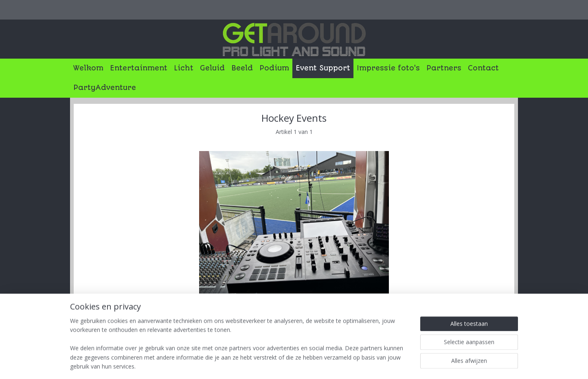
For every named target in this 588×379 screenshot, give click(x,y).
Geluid (212, 68)
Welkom (88, 68)
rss (298, 364)
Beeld (242, 68)
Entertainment (139, 68)
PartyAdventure (105, 88)
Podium (274, 68)
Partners (444, 68)
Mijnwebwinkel (400, 364)
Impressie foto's (388, 68)
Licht (184, 68)
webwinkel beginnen (329, 364)
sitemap (281, 364)
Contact (483, 68)
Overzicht (99, 315)
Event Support (323, 68)
